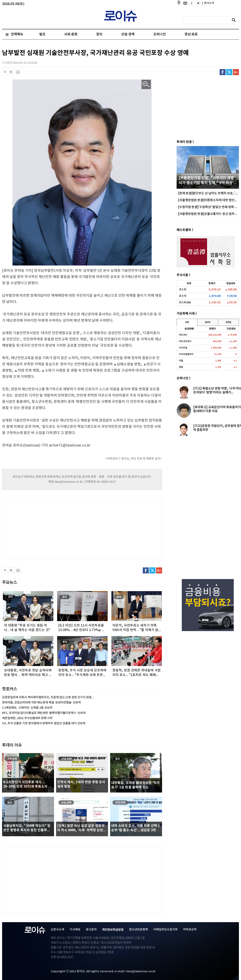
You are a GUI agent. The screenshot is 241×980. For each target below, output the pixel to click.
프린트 (18, 72)
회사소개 (208, 3)
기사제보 (75, 930)
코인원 (228, 322)
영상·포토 (191, 34)
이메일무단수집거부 (165, 930)
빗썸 (187, 322)
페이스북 (223, 72)
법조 (42, 34)
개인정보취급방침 (113, 930)
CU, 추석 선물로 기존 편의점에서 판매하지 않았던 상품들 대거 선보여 (44, 723)
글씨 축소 (5, 72)
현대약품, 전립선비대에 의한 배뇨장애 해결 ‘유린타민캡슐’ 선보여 (41, 703)
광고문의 (91, 930)
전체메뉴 (17, 34)
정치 (99, 34)
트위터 (229, 72)
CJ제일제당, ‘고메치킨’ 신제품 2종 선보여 (27, 708)
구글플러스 (236, 72)
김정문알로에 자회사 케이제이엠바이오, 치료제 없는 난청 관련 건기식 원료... (48, 697)
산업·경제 (128, 34)
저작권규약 (190, 930)
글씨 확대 (11, 72)
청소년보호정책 (138, 930)
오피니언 (160, 34)
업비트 (208, 322)
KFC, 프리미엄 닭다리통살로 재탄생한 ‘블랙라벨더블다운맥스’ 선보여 (44, 713)
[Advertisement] (44, 527)
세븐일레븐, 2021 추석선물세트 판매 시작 (27, 718)
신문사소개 (57, 930)
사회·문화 (71, 34)
